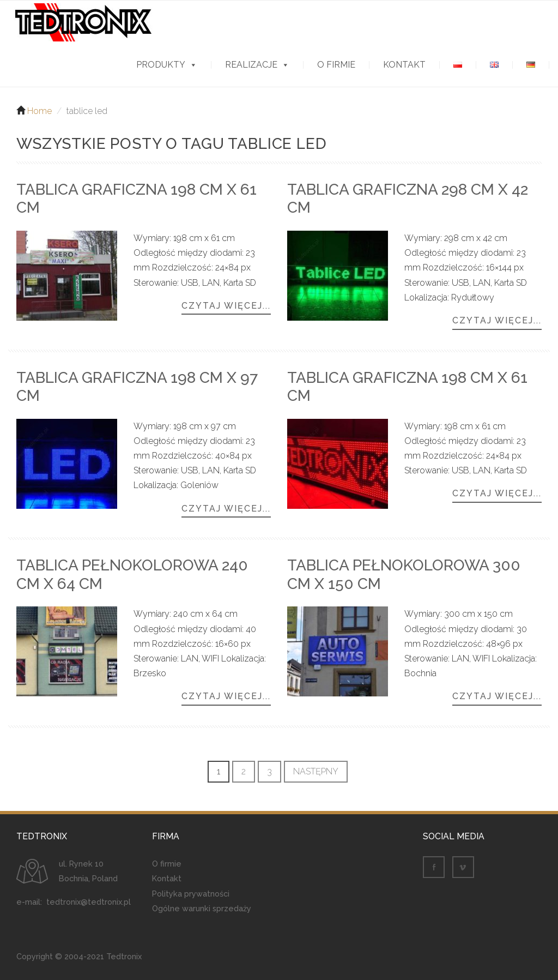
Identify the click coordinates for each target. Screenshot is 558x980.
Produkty (161, 65)
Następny (316, 771)
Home (40, 111)
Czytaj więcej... (226, 306)
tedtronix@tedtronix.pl (89, 902)
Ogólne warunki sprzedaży (202, 908)
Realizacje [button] (251, 65)
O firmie (336, 65)
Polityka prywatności (191, 894)
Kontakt (404, 65)
